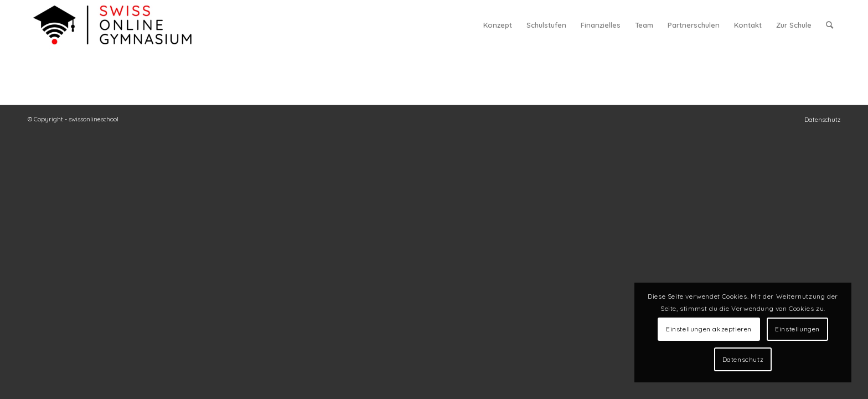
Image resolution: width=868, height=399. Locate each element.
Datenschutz (743, 359)
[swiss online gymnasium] (112, 25)
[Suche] (830, 25)
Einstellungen (797, 329)
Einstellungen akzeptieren (709, 329)
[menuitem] (498, 25)
